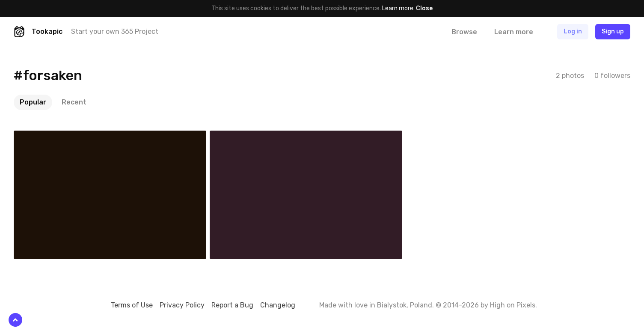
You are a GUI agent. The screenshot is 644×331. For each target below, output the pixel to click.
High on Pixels (513, 305)
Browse (464, 32)
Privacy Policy (182, 305)
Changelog (278, 305)
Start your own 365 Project (115, 31)
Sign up (613, 31)
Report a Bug (232, 305)
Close (424, 8)
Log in (573, 31)
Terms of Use (132, 305)
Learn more (398, 8)
